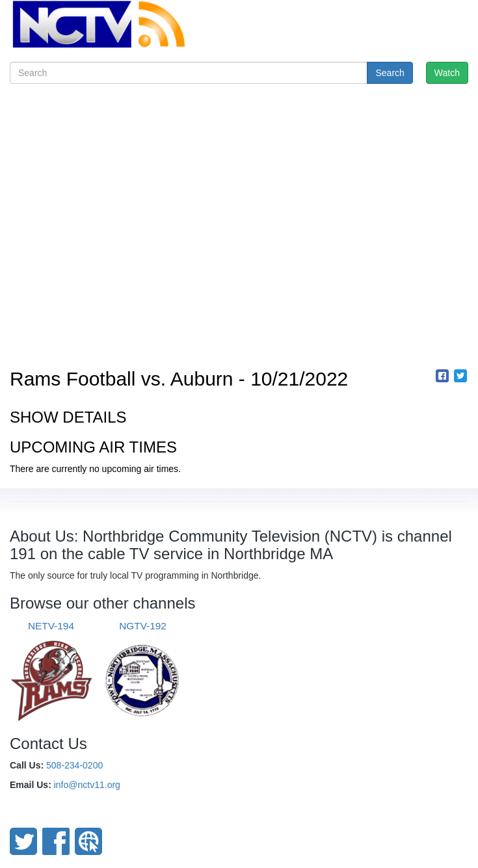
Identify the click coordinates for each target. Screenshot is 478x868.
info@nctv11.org (87, 785)
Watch (447, 73)
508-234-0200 (74, 765)
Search (390, 73)
